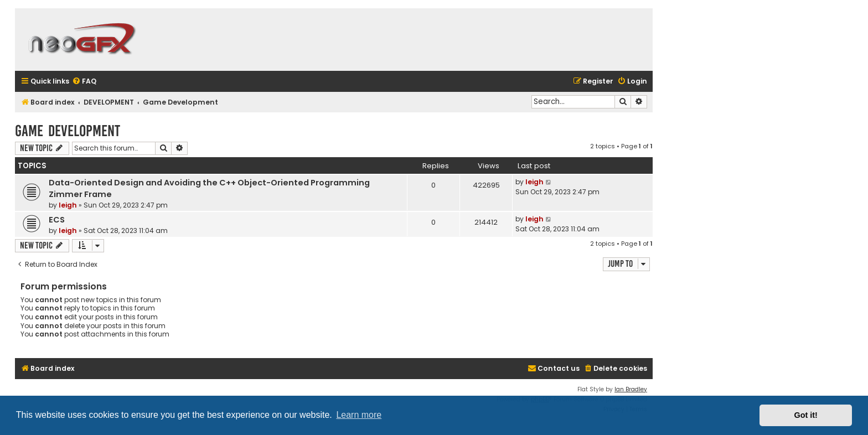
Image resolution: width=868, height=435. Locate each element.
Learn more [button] (359, 415)
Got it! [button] (806, 415)
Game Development (68, 131)
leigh (68, 205)
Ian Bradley (631, 389)
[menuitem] (84, 82)
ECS (57, 220)
